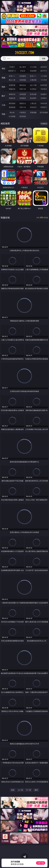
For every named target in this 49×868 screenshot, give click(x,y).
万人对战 (33, 67)
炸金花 (23, 71)
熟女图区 (33, 98)
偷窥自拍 (12, 94)
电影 (3, 87)
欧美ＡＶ (33, 76)
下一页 (29, 790)
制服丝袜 (12, 89)
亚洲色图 (23, 94)
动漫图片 (44, 94)
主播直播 (33, 80)
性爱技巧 (44, 107)
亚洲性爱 (12, 85)
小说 (3, 105)
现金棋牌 (33, 71)
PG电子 (12, 67)
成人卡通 (33, 85)
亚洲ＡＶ (12, 76)
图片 (3, 96)
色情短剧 (23, 116)
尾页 (36, 790)
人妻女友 (33, 103)
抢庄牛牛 (44, 71)
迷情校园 (12, 107)
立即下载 (41, 863)
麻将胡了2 (12, 71)
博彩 (3, 69)
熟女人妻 (12, 80)
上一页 (20, 790)
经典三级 (23, 89)
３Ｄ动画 (44, 76)
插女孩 (12, 112)
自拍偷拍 (23, 76)
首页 (13, 790)
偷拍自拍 (23, 85)
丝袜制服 (23, 80)
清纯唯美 (23, 98)
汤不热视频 (44, 112)
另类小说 (23, 107)
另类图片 (44, 98)
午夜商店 (23, 112)
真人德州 (23, 67)
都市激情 (12, 103)
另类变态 (44, 89)
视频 (3, 78)
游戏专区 (44, 67)
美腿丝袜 (12, 98)
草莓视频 (33, 112)
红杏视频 (12, 116)
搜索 (44, 58)
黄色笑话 (33, 107)
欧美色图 (33, 94)
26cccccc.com (24, 53)
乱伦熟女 (33, 89)
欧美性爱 (44, 85)
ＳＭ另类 (44, 80)
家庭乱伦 (23, 103)
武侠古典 (44, 103)
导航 (3, 114)
